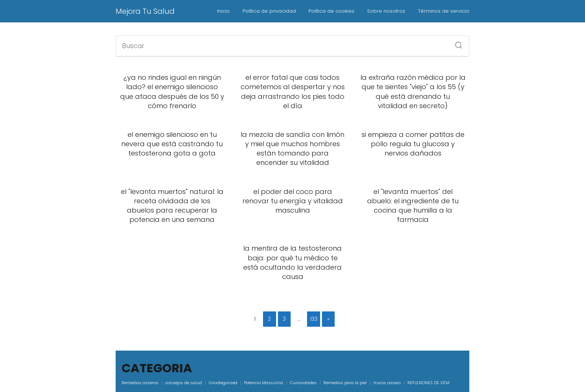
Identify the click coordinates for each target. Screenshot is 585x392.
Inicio (223, 11)
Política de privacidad (269, 11)
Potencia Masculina (264, 383)
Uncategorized (223, 383)
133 (314, 319)
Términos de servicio (444, 11)
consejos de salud (184, 383)
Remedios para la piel (345, 383)
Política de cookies (331, 11)
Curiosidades (303, 383)
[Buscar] (456, 43)
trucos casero (387, 383)
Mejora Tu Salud (145, 11)
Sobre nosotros (386, 11)
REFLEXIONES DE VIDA (428, 383)
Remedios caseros (140, 383)
